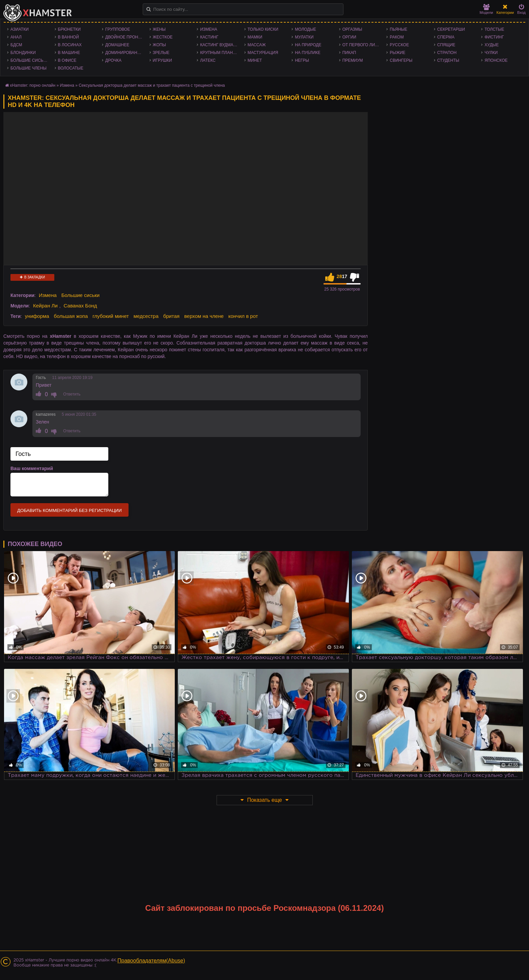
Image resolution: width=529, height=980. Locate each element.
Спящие (446, 45)
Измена (209, 29)
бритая (171, 316)
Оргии (349, 37)
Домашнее (117, 45)
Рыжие (397, 53)
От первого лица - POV (363, 45)
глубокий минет (111, 316)
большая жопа (71, 316)
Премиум (353, 60)
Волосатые (71, 68)
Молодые (305, 29)
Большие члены (29, 68)
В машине (69, 53)
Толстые (494, 29)
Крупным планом (220, 53)
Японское (496, 60)
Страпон (447, 53)
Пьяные (398, 29)
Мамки (255, 37)
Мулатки (304, 37)
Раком (397, 37)
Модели (486, 9)
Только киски (263, 29)
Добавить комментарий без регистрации (69, 510)
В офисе (67, 60)
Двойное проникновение (126, 37)
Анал (16, 37)
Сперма (446, 37)
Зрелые (161, 53)
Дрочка (113, 60)
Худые (492, 45)
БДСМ (16, 45)
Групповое (118, 29)
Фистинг (494, 37)
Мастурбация (263, 53)
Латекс (208, 60)
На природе (308, 45)
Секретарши (451, 29)
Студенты (448, 60)
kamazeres (46, 414)
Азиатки (20, 29)
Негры (302, 60)
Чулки (491, 53)
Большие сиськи (30, 60)
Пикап (349, 53)
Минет (255, 60)
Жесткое (163, 37)
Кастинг (209, 37)
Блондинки (23, 53)
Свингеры (401, 60)
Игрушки (162, 60)
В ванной (68, 37)
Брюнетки (69, 29)
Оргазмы (352, 29)
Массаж (257, 45)
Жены (159, 29)
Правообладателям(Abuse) (151, 961)
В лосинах (70, 45)
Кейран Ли (45, 306)
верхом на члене (204, 316)
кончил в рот (243, 316)
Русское (399, 45)
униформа (37, 316)
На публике (308, 53)
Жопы (159, 45)
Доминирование (124, 53)
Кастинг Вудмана (219, 45)
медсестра (146, 316)
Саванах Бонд (80, 306)
